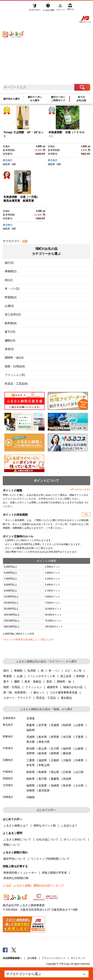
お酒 (20, 676)
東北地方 (8, 160)
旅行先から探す (12, 99)
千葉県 (79, 737)
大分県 (79, 786)
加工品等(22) (13, 314)
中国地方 (8, 772)
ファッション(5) (15, 375)
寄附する (70, 7)
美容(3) (9, 349)
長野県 (31, 753)
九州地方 (8, 785)
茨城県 (31, 737)
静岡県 (55, 753)
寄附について (12, 845)
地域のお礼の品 (73, 687)
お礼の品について (47, 839)
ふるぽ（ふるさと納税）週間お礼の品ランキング (33, 886)
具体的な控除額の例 (16, 878)
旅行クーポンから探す (35, 99)
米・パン (54, 671)
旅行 (6, 671)
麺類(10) (10, 340)
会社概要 (32, 958)
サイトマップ (78, 958)
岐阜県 (43, 753)
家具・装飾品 (33, 682)
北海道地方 (9, 718)
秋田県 (67, 725)
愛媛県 (55, 779)
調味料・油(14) (14, 358)
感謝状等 (52, 687)
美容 (49, 682)
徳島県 (31, 779)
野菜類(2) (11, 297)
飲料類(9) (11, 323)
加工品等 (66, 676)
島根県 (43, 772)
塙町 (14, 164)
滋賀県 (43, 760)
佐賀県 (43, 786)
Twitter (14, 950)
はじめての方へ (35, 7)
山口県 (79, 772)
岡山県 (55, 772)
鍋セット (39, 692)
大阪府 (67, 760)
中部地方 (8, 748)
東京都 (31, 742)
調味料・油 (64, 682)
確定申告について (14, 859)
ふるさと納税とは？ (16, 825)
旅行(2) (9, 263)
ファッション (34, 687)
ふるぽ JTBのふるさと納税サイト (16, 44)
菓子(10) (10, 332)
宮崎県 (31, 790)
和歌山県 (44, 765)
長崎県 (55, 786)
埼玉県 (67, 737)
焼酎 (25, 241)
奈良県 (31, 765)
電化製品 (66, 698)
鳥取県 (31, 772)
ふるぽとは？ (69, 825)
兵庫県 (79, 760)
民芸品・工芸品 (46, 698)
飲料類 (81, 676)
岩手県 (43, 725)
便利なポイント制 (45, 825)
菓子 (6, 682)
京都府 (55, 760)
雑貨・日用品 (12, 687)
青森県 (31, 725)
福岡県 (31, 786)
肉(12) (9, 280)
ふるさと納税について (17, 839)
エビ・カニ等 (73, 671)
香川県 (43, 779)
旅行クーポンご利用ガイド (58, 99)
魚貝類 (32, 671)
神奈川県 (44, 742)
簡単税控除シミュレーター (20, 873)
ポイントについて (75, 839)
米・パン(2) (12, 289)
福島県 (6, 164)
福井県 (67, 749)
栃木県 (43, 737)
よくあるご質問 (49, 7)
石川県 (55, 749)
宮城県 (55, 725)
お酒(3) (9, 306)
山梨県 (79, 749)
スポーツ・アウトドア (17, 698)
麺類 (17, 682)
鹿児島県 (44, 790)
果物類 (18, 671)
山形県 (79, 725)
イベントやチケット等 (41, 676)
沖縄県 (31, 797)
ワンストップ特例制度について (50, 859)
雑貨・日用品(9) (15, 366)
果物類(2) (11, 271)
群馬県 (55, 737)
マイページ (61, 7)
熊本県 (67, 786)
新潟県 (31, 749)
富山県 (43, 749)
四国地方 (8, 778)
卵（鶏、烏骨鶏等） (16, 692)
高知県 (67, 779)
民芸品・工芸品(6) (16, 384)
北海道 (31, 718)
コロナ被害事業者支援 (63, 692)
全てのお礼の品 (81, 99)
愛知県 (67, 753)
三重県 (31, 760)
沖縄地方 (8, 797)
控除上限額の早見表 (54, 873)
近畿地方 (8, 760)
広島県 (67, 772)
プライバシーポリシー (54, 958)
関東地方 (8, 736)
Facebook (5, 950)
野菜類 (8, 676)
